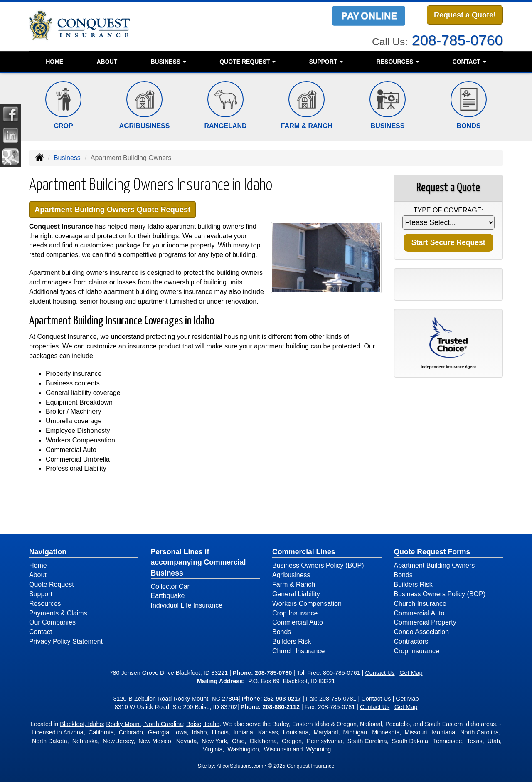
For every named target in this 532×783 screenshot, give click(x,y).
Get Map (411, 673)
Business (67, 158)
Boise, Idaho (203, 724)
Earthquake (168, 597)
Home (54, 62)
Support (41, 594)
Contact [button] (469, 62)
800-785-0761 (342, 673)
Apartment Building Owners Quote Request (117, 210)
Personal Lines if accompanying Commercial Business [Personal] (198, 563)
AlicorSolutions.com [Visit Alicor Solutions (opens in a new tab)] (240, 766)
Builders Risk (292, 642)
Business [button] (168, 62)
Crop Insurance (295, 614)
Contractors (411, 642)
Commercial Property (425, 623)
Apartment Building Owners (435, 566)
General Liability (296, 594)
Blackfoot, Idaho (81, 724)
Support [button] (326, 62)
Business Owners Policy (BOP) (318, 566)
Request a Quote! (465, 15)
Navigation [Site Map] (48, 553)
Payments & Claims (58, 614)
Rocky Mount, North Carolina (145, 724)
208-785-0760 (457, 39)
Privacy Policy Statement (66, 642)
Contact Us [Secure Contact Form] (380, 673)
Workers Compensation (307, 604)
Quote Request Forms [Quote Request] (432, 553)
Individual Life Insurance (187, 606)
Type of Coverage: (448, 210)
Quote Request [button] (248, 62)
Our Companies (52, 623)
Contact (41, 633)
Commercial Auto (298, 623)
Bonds (282, 633)
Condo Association (422, 633)
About (107, 62)
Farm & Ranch (294, 585)
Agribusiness (291, 576)
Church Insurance (298, 651)
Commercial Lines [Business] (304, 553)
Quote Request (52, 585)
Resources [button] (398, 62)
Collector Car (170, 587)
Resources (45, 604)
